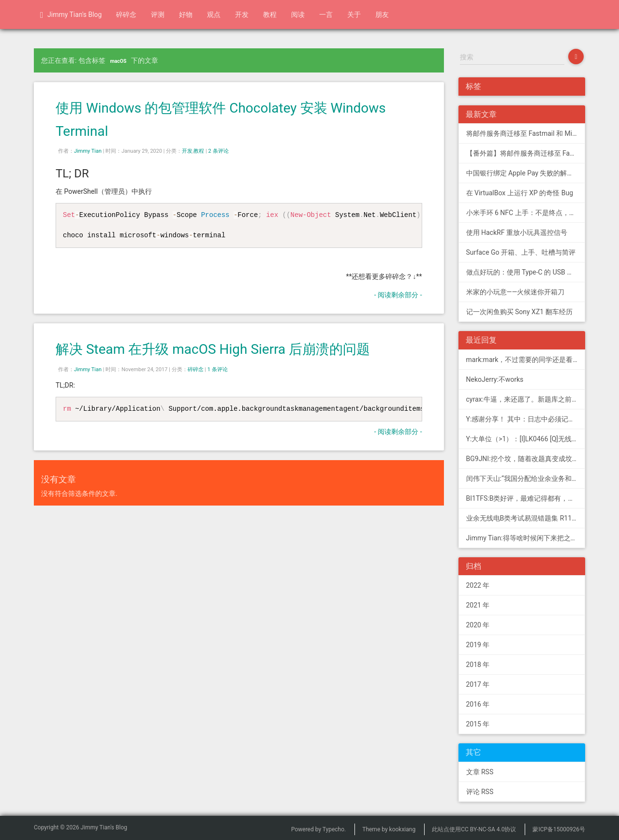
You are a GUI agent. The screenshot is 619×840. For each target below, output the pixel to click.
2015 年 (478, 724)
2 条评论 (219, 151)
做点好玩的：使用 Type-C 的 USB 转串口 (526, 272)
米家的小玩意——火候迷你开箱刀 (516, 292)
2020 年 (478, 625)
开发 (242, 14)
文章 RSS (480, 772)
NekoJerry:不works (495, 379)
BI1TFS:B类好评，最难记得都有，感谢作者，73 (526, 498)
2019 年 (478, 645)
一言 (326, 14)
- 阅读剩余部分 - (398, 295)
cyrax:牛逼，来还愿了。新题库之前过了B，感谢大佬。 (526, 399)
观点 (214, 14)
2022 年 (478, 585)
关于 (354, 14)
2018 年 (478, 665)
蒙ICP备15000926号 (559, 829)
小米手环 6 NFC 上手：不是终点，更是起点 (526, 213)
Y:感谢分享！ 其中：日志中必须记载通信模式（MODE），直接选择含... (526, 419)
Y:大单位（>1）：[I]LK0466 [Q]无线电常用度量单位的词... (526, 439)
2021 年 (478, 605)
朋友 (382, 14)
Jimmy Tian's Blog (71, 15)
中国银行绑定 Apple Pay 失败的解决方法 (526, 173)
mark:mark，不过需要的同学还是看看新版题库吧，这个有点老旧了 (526, 360)
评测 (158, 14)
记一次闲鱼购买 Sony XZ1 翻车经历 (519, 312)
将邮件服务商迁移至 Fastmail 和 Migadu (526, 133)
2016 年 (478, 704)
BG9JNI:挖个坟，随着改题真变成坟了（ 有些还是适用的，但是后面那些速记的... (526, 459)
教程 (270, 14)
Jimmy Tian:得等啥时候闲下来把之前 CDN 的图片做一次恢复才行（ (526, 538)
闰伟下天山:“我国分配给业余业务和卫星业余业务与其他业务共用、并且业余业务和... (526, 478)
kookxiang (403, 829)
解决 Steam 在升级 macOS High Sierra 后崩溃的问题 (213, 349)
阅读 (298, 14)
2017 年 (478, 684)
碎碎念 (126, 14)
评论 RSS (480, 792)
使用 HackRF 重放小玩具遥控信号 (517, 232)
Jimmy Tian (88, 151)
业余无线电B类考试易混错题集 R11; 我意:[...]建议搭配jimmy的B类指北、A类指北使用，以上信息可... (526, 518)
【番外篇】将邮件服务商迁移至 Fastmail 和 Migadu (526, 153)
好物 (186, 14)
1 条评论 (218, 369)
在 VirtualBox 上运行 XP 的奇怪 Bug (520, 193)
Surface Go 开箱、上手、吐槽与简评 (521, 252)
